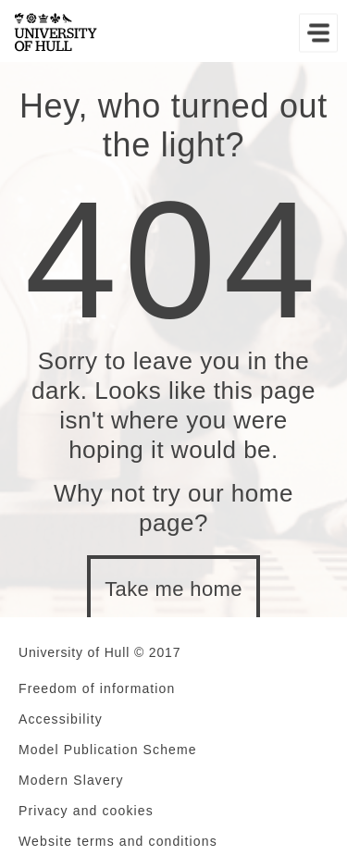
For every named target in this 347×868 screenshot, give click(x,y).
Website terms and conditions (118, 841)
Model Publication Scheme (108, 750)
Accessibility (61, 719)
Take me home (173, 589)
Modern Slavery (71, 780)
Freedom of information (97, 688)
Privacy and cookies (86, 811)
